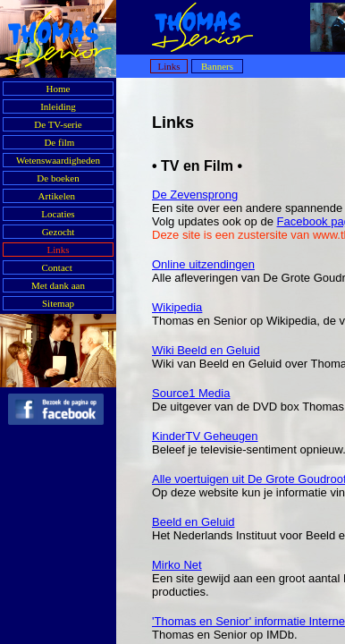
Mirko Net (177, 565)
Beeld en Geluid (194, 522)
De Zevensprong (195, 195)
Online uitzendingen (203, 264)
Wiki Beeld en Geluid (206, 350)
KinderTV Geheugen (205, 436)
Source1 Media (191, 393)
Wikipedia (177, 307)
